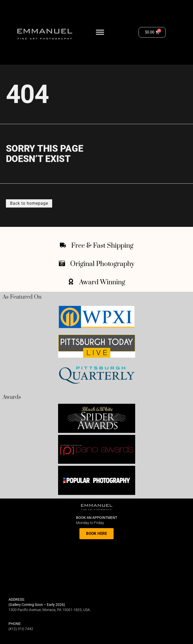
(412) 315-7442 (21, 629)
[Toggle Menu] (100, 32)
